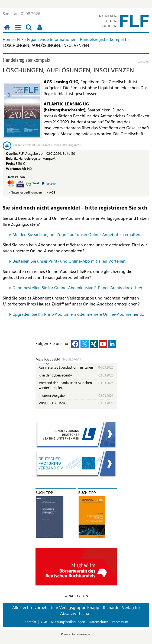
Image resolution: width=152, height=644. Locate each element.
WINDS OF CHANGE (54, 403)
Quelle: (12, 154)
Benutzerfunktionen (41, 30)
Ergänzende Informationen (52, 40)
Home (8, 40)
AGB (52, 193)
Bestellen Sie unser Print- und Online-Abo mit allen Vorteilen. (69, 262)
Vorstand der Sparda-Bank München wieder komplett (65, 386)
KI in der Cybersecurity (55, 376)
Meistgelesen (48, 360)
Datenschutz (98, 622)
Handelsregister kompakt (103, 40)
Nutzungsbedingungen (26, 193)
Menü (19, 30)
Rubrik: (12, 159)
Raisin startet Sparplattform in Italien (66, 368)
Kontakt (30, 622)
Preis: (10, 164)
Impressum (120, 622)
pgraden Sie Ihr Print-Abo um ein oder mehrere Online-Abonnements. (80, 315)
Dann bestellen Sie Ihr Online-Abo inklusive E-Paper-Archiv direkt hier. (78, 288)
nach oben (78, 596)
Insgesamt (72, 360)
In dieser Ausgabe (52, 396)
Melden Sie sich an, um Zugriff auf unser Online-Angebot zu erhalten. (77, 235)
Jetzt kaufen (16, 177)
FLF (20, 40)
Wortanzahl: (16, 169)
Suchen (30, 30)
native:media (83, 634)
